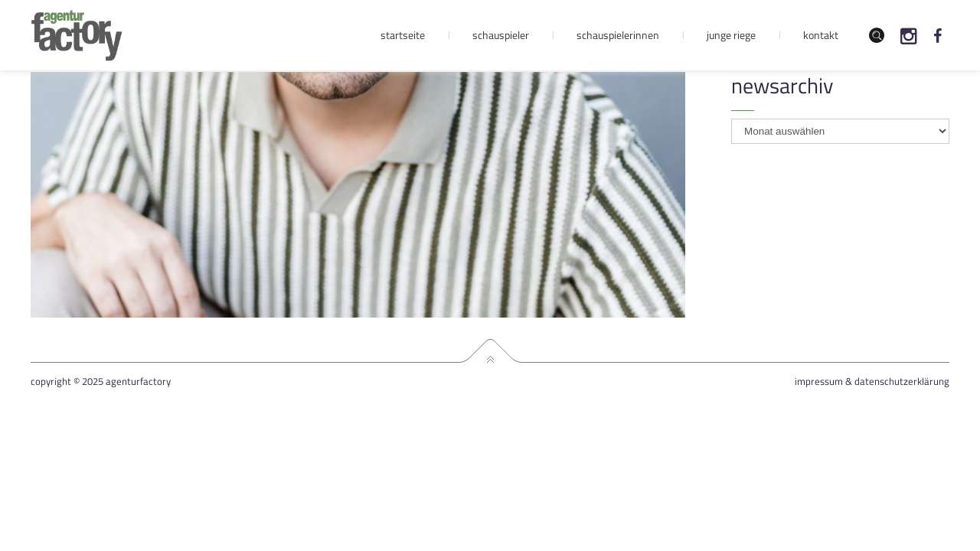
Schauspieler (501, 35)
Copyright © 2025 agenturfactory (101, 381)
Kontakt (821, 35)
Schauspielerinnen (618, 35)
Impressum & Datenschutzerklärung (872, 381)
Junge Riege (731, 35)
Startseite (403, 35)
